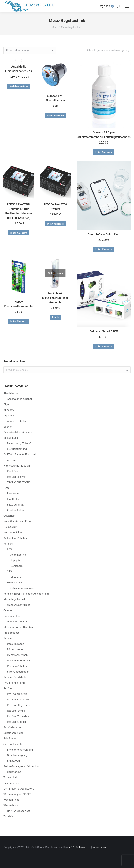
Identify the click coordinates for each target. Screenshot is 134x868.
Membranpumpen (17, 655)
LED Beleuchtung (17, 449)
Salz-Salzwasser (13, 727)
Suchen (127, 370)
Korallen (8, 544)
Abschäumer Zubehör (20, 399)
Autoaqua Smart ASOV (104, 331)
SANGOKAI (13, 761)
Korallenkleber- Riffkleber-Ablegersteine (26, 594)
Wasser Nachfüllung (19, 605)
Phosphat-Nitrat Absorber (18, 627)
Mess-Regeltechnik (14, 599)
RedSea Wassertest (18, 716)
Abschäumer (11, 393)
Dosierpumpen (15, 644)
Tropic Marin (11, 778)
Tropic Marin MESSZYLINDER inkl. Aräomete (55, 298)
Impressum (99, 847)
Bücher (8, 427)
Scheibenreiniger (13, 733)
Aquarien (9, 416)
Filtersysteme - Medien (17, 466)
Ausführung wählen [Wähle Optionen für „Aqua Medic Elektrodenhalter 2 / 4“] (19, 86)
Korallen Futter (15, 510)
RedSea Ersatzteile (18, 700)
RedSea (8, 688)
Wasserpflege (11, 800)
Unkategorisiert (12, 783)
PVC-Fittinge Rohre (14, 683)
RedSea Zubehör (17, 722)
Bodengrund (14, 772)
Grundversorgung (17, 755)
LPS (9, 549)
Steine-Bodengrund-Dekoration (21, 766)
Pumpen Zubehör (17, 666)
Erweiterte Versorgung (20, 750)
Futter (7, 488)
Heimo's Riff (10, 527)
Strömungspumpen (18, 672)
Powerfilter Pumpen (18, 661)
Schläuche (10, 739)
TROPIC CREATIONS (19, 482)
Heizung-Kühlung (13, 532)
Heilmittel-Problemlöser (17, 521)
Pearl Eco (12, 471)
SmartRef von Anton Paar (104, 234)
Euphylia (15, 560)
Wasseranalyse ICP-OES (17, 794)
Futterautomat (15, 505)
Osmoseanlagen (13, 616)
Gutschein (9, 516)
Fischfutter (13, 494)
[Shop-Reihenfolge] (30, 50)
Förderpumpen (16, 649)
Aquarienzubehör (17, 421)
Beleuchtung (11, 438)
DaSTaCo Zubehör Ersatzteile (20, 455)
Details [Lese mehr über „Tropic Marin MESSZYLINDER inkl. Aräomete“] (55, 317)
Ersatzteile (10, 460)
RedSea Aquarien (17, 694)
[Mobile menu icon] (127, 6)
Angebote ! (10, 410)
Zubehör (8, 816)
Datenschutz (83, 847)
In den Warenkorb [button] (55, 116)
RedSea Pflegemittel (19, 705)
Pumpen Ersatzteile (15, 677)
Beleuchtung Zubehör (19, 443)
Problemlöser (11, 633)
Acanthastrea (18, 555)
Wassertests (11, 805)
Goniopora (16, 566)
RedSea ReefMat (17, 477)
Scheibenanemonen (22, 588)
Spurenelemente (13, 744)
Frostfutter (13, 499)
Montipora (16, 577)
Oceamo (8, 610)
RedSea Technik (16, 711)
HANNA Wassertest (18, 811)
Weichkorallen (15, 583)
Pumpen (8, 638)
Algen (7, 404)
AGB (71, 847)
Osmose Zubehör (17, 622)
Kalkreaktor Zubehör (15, 538)
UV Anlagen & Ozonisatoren (19, 789)
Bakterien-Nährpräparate (18, 432)
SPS (9, 571)
